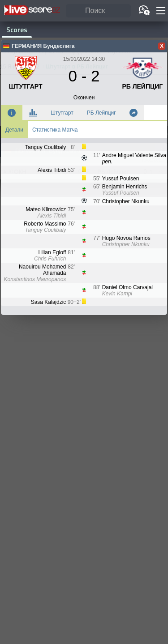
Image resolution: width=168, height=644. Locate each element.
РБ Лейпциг (101, 113)
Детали (14, 130)
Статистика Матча (55, 130)
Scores (17, 30)
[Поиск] (98, 11)
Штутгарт (62, 113)
